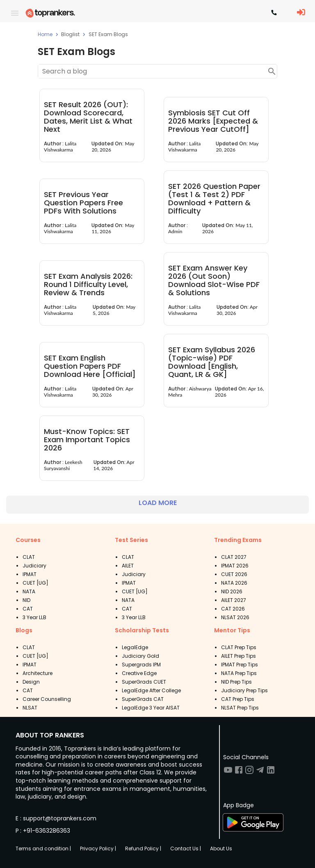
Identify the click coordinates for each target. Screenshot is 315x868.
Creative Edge (139, 673)
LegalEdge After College (151, 690)
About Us (221, 848)
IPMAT (30, 574)
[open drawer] (15, 13)
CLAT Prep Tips (239, 647)
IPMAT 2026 (235, 566)
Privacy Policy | (98, 848)
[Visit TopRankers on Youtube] (228, 773)
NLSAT (30, 708)
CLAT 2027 (234, 557)
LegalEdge (135, 647)
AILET (128, 566)
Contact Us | (186, 848)
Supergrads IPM (141, 665)
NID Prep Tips (236, 682)
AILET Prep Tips (239, 656)
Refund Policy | (143, 848)
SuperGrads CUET (144, 682)
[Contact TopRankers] (274, 13)
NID (26, 600)
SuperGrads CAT (143, 699)
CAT (28, 609)
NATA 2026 (234, 583)
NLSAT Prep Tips (240, 708)
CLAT (29, 557)
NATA (29, 591)
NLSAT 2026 (235, 617)
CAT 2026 (233, 609)
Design (31, 682)
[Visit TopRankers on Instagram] (249, 773)
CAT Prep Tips (238, 699)
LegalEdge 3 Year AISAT (151, 708)
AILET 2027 (234, 600)
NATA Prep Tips (239, 673)
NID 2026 (232, 591)
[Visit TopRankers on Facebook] (239, 773)
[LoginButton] (301, 13)
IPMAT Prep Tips (240, 665)
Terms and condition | (43, 848)
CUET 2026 (234, 574)
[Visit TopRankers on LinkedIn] (271, 773)
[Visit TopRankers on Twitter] (260, 773)
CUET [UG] (35, 583)
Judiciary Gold (140, 656)
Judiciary (34, 566)
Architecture (38, 673)
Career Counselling (47, 699)
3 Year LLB (34, 617)
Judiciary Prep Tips (244, 690)
